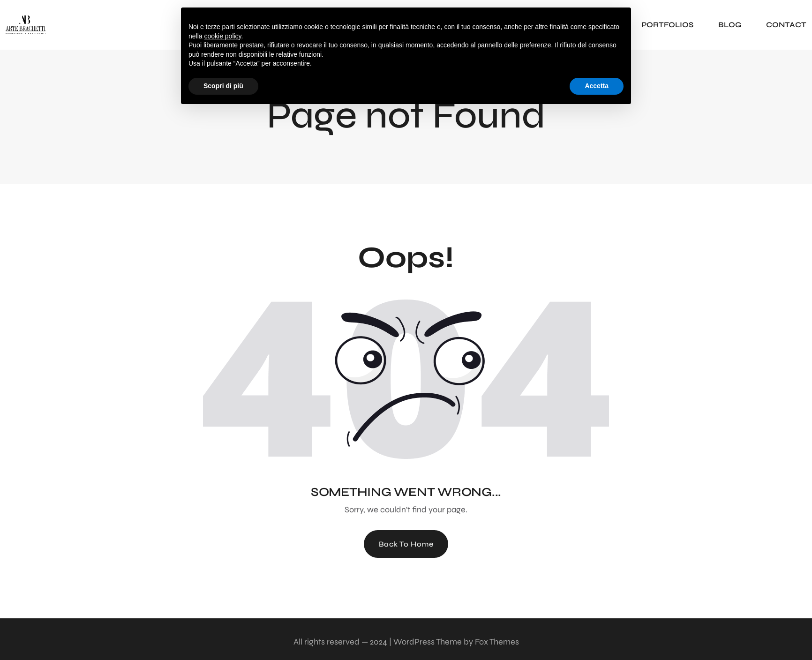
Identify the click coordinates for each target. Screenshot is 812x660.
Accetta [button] (597, 86)
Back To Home (406, 544)
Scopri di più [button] (223, 86)
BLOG (730, 25)
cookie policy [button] (222, 36)
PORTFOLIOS (667, 25)
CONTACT (786, 25)
